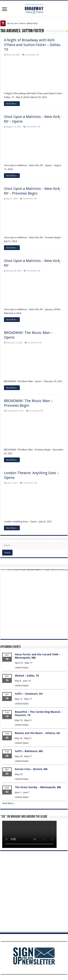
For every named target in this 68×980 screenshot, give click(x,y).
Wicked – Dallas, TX (27, 676)
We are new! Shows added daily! (23, 23)
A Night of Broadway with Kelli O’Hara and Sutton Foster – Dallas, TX (32, 45)
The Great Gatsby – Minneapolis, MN (38, 787)
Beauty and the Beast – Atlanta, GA (37, 733)
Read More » (12, 104)
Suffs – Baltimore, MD (29, 751)
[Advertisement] (34, 603)
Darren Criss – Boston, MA (31, 769)
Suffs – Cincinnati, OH (29, 694)
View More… (9, 803)
